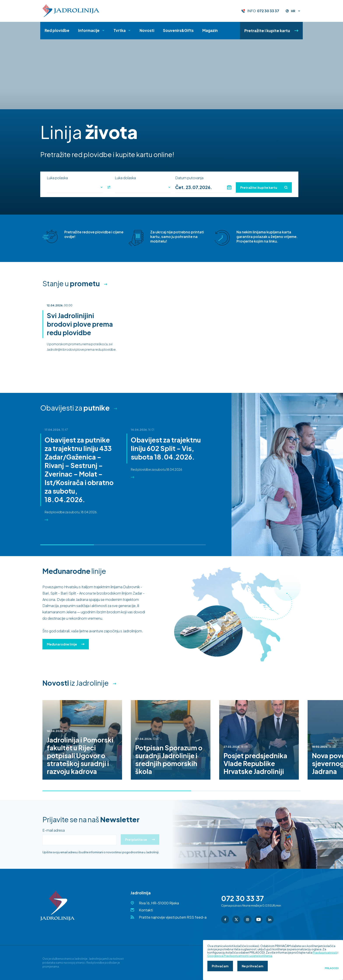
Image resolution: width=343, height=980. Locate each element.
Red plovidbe (57, 30)
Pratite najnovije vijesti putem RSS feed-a (173, 917)
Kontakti (146, 910)
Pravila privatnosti (325, 952)
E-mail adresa (54, 830)
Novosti (147, 30)
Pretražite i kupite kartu (271, 30)
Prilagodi (332, 968)
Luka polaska (57, 178)
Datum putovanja (189, 178)
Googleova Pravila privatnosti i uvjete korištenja (240, 956)
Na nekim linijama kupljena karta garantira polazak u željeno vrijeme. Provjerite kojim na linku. (267, 237)
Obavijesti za (75, 408)
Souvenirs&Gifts (178, 30)
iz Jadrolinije (76, 683)
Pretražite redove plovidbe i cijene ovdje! (94, 234)
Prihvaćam (220, 966)
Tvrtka (120, 30)
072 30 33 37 (268, 11)
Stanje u (71, 283)
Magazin (210, 30)
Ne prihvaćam (253, 966)
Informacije (89, 30)
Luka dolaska (125, 178)
